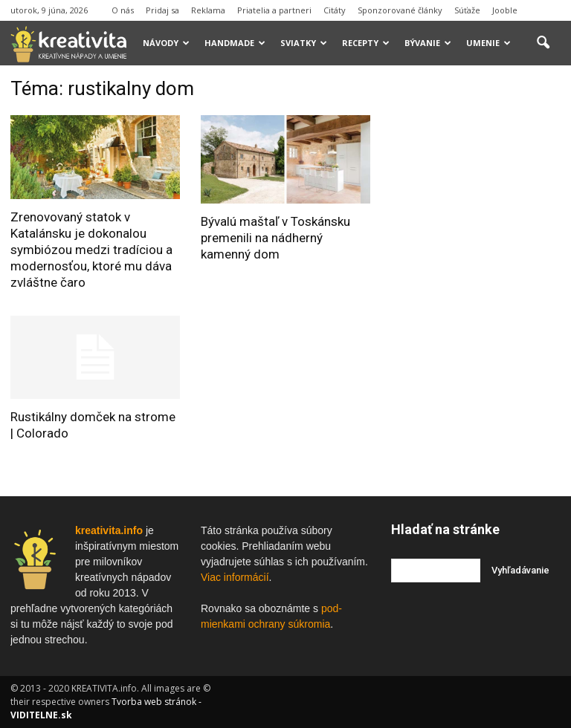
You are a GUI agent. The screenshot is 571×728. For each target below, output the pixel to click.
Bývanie (428, 43)
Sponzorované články (400, 10)
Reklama (208, 10)
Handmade (235, 43)
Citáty (335, 10)
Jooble (505, 10)
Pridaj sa (162, 10)
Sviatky (304, 43)
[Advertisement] (481, 152)
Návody (166, 43)
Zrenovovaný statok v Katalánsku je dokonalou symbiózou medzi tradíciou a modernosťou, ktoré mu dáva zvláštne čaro (91, 250)
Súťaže (467, 10)
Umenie (488, 43)
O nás (123, 10)
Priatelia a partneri (274, 10)
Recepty (366, 43)
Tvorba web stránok (154, 702)
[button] (543, 43)
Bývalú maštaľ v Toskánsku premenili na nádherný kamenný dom (275, 238)
